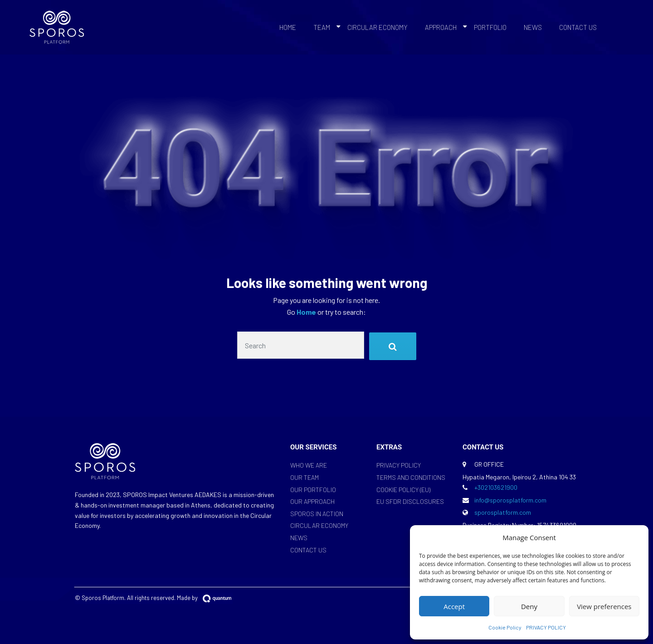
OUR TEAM (305, 477)
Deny (529, 606)
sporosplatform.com (503, 512)
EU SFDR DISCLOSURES (410, 501)
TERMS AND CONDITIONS (411, 477)
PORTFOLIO (490, 27)
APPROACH (441, 27)
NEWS (533, 27)
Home (307, 312)
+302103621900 (496, 487)
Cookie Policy (505, 627)
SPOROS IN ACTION (317, 514)
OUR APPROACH (312, 501)
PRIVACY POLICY (546, 627)
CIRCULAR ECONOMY (378, 27)
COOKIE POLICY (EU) (403, 490)
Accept (454, 606)
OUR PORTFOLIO (313, 490)
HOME (288, 27)
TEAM (322, 27)
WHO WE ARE (309, 465)
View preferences (604, 606)
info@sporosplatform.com (510, 500)
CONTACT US (578, 27)
